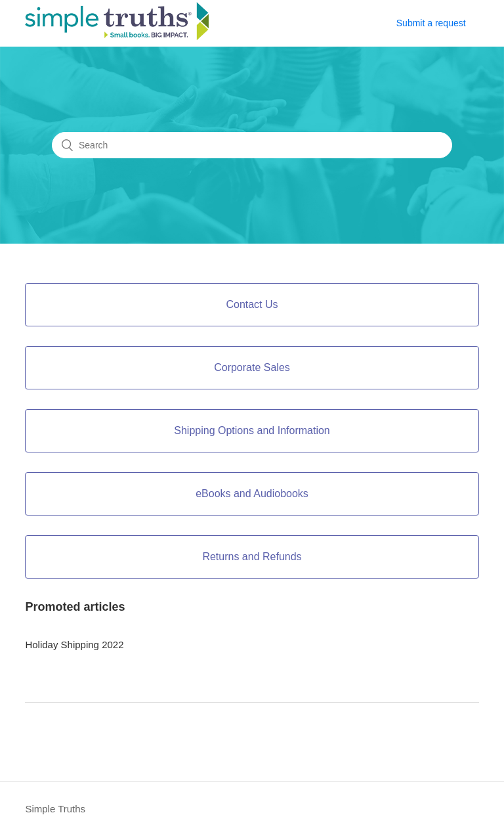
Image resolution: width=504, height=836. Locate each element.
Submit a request (431, 23)
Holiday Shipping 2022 (74, 645)
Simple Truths (55, 809)
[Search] (252, 145)
